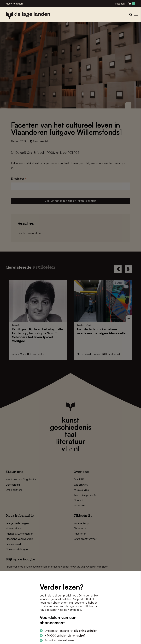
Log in (43, 595)
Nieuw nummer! (14, 4)
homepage (75, 610)
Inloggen (120, 4)
